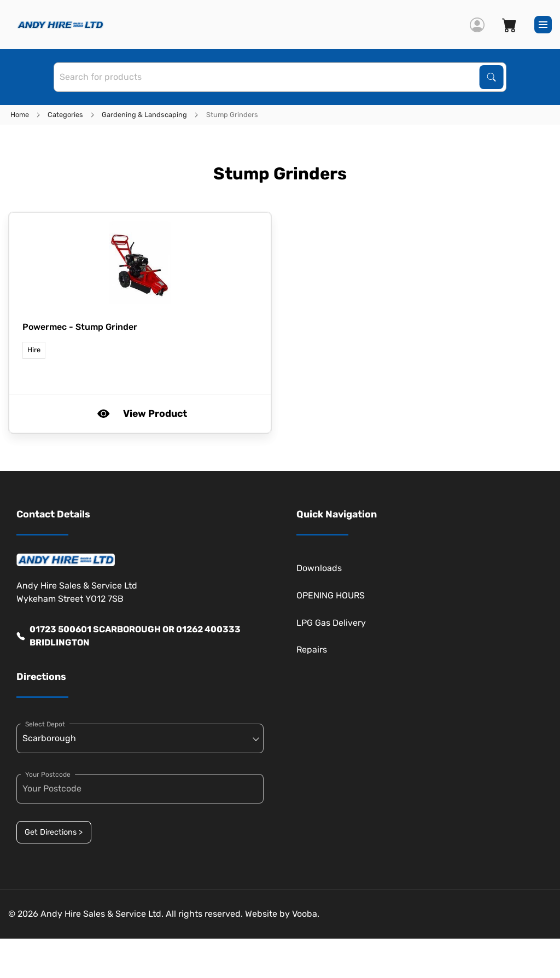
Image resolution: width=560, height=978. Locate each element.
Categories (65, 115)
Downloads (319, 568)
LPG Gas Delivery (331, 623)
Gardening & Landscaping (144, 115)
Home (20, 115)
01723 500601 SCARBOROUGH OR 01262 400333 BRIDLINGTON (129, 636)
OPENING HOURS (331, 595)
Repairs (312, 650)
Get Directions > (54, 832)
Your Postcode (48, 775)
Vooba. (306, 914)
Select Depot (45, 724)
